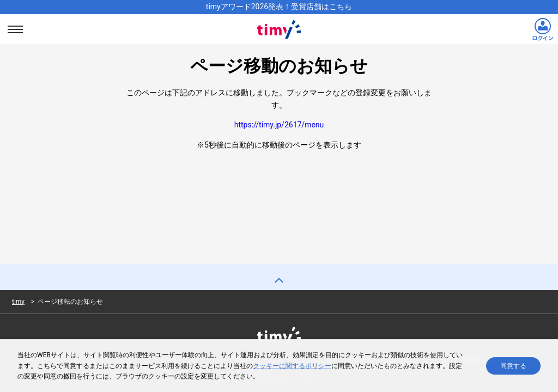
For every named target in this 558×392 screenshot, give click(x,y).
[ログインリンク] (543, 29)
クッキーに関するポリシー (292, 366)
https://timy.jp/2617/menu (279, 125)
